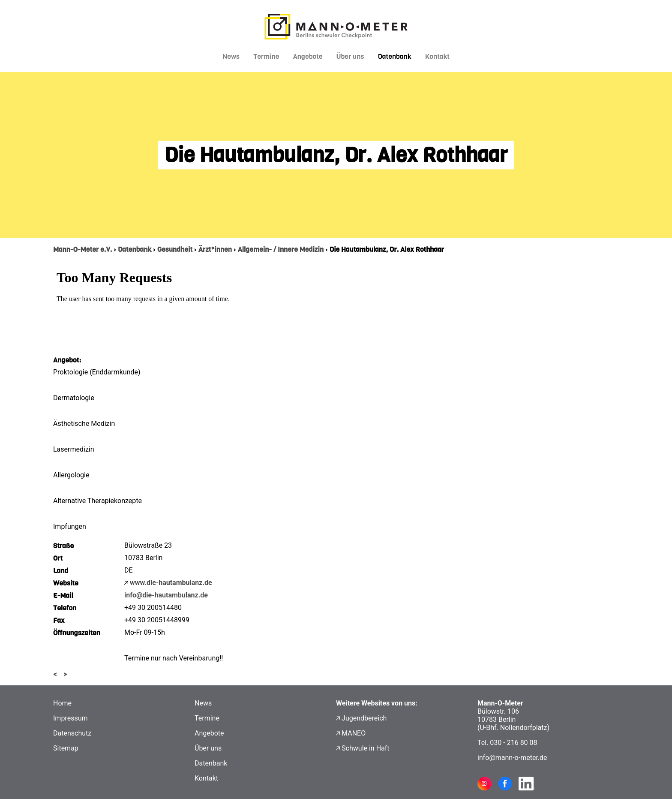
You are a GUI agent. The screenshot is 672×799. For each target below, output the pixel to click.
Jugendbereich (364, 718)
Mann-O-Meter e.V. (82, 249)
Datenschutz (72, 733)
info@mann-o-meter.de (512, 758)
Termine (266, 56)
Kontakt (437, 56)
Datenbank (394, 56)
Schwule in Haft (365, 748)
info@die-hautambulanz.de (166, 595)
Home (62, 703)
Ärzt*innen (215, 249)
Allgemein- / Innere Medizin (281, 249)
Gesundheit (175, 249)
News (231, 56)
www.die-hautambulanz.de (171, 583)
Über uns (350, 56)
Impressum (70, 718)
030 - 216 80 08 (513, 743)
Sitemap (66, 748)
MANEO (354, 733)
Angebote (308, 56)
